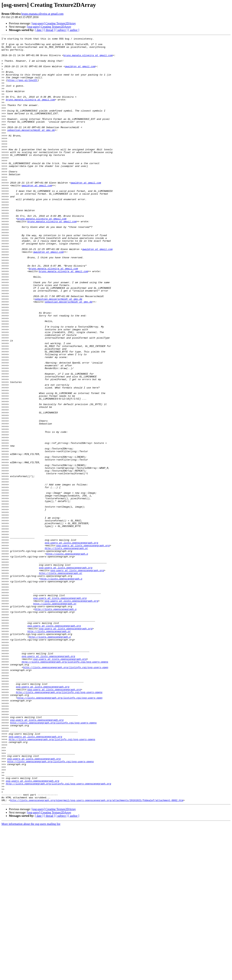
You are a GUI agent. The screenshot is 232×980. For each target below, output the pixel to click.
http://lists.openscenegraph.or (66, 651)
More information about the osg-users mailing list (31, 977)
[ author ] (74, 30)
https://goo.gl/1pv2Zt (22, 89)
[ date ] (39, 30)
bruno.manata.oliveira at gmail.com (43, 14)
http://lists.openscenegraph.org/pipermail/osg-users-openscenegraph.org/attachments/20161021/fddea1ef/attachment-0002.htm (97, 953)
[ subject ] (62, 30)
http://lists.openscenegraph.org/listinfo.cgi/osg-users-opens (65, 787)
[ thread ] (49, 30)
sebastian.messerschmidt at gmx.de (31, 149)
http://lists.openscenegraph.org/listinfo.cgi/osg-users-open (66, 794)
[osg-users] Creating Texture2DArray (54, 23)
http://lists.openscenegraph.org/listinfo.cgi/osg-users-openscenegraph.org (58, 933)
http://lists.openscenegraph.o (67, 657)
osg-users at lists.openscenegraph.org (71, 644)
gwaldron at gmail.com (80, 72)
